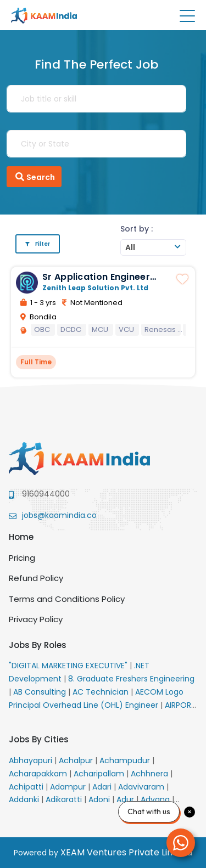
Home (21, 537)
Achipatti (27, 787)
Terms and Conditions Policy (67, 599)
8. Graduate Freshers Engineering (131, 679)
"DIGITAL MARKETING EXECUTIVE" (69, 666)
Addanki (25, 799)
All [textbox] (130, 247)
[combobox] (153, 247)
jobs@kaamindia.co (59, 515)
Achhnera (151, 774)
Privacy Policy (36, 619)
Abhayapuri (32, 760)
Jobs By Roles (38, 645)
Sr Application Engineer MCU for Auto (96, 282)
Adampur (69, 787)
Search (34, 177)
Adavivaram (142, 787)
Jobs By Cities (39, 739)
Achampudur (126, 760)
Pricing (22, 558)
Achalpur (77, 760)
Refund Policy (36, 578)
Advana (156, 799)
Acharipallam (100, 774)
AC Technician (102, 692)
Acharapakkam (39, 774)
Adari (103, 787)
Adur (126, 799)
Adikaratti (65, 799)
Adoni (100, 799)
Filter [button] (38, 244)
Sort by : (137, 229)
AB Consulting (41, 692)
